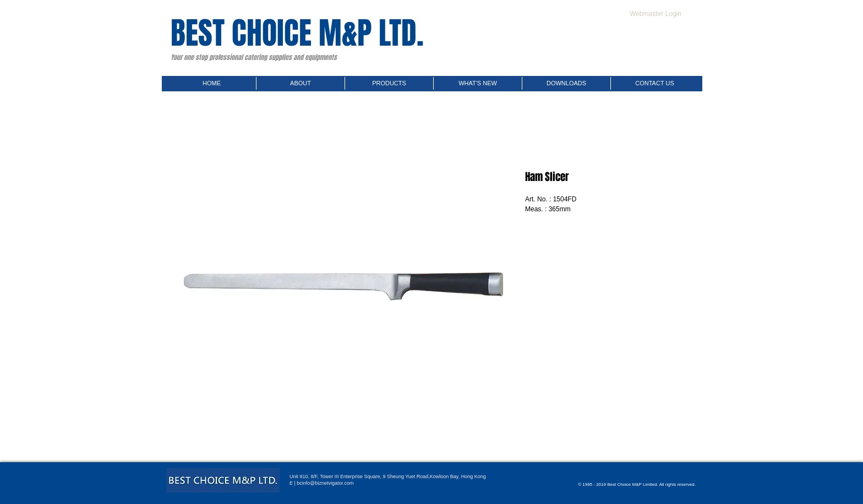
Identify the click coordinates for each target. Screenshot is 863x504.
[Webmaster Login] (656, 14)
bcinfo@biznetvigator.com (325, 483)
